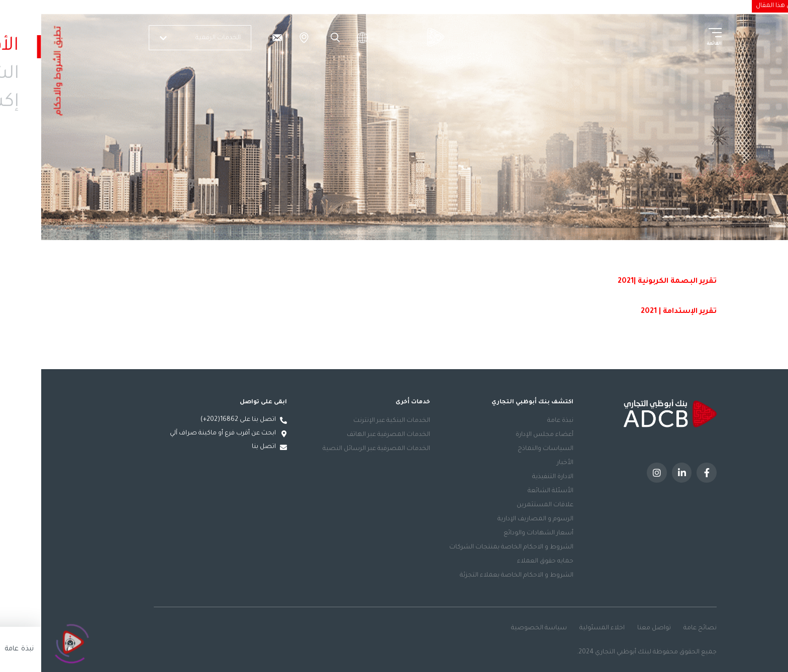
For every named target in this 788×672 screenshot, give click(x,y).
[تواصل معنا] (236, 38)
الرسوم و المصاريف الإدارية (494, 519)
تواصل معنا (613, 628)
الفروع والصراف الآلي (263, 38)
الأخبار (524, 463)
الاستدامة (571, 6)
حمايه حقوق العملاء (504, 562)
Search (292, 38)
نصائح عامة (659, 628)
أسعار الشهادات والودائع (497, 533)
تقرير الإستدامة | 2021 (637, 312)
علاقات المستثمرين (504, 505)
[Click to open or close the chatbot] (30, 641)
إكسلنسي (608, 6)
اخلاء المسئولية (561, 628)
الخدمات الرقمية (160, 38)
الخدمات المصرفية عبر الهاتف (347, 435)
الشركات (643, 6)
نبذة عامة (519, 421)
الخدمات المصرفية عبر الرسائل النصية (335, 449)
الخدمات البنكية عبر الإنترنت (351, 421)
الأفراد (672, 6)
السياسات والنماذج (504, 449)
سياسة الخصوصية (498, 628)
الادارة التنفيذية (512, 477)
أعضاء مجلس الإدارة (503, 435)
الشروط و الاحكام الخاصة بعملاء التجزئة (475, 576)
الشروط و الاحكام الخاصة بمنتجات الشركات (470, 547)
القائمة (673, 44)
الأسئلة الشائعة (509, 491)
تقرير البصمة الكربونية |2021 (626, 282)
